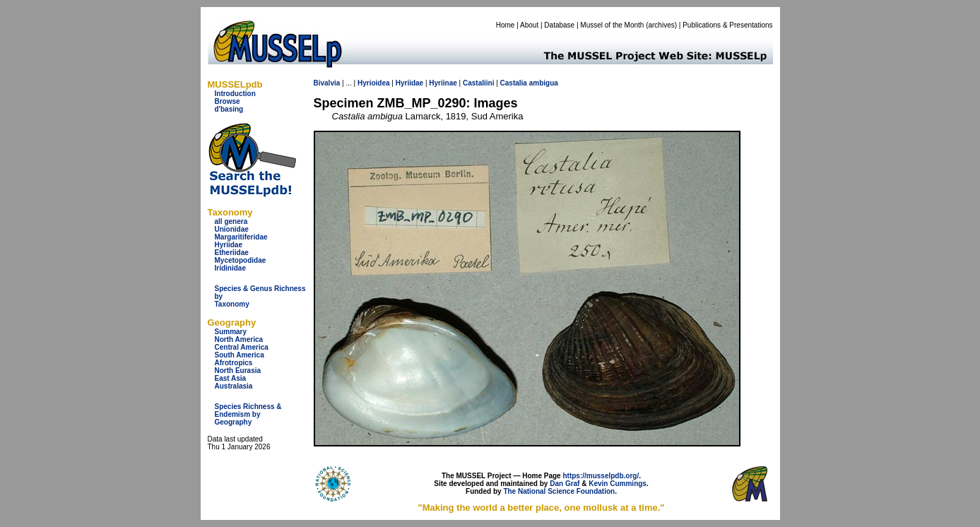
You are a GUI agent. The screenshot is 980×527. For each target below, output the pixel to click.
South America (240, 355)
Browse (228, 101)
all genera (231, 221)
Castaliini (478, 83)
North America (239, 339)
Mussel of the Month (612, 25)
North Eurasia (238, 371)
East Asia (231, 378)
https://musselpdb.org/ (601, 476)
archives (661, 25)
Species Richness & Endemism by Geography (248, 414)
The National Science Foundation (559, 491)
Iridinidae (230, 268)
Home (506, 25)
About (529, 25)
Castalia (514, 83)
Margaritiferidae (241, 237)
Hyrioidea (374, 83)
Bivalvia (327, 83)
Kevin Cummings (618, 484)
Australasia (234, 386)
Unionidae (232, 229)
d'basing (229, 109)
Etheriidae (232, 253)
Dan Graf (565, 484)
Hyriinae (443, 83)
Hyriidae (229, 245)
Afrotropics (234, 363)
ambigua (544, 83)
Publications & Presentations (727, 25)
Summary (231, 332)
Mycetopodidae (241, 260)
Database (559, 25)
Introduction (235, 94)
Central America (242, 347)
